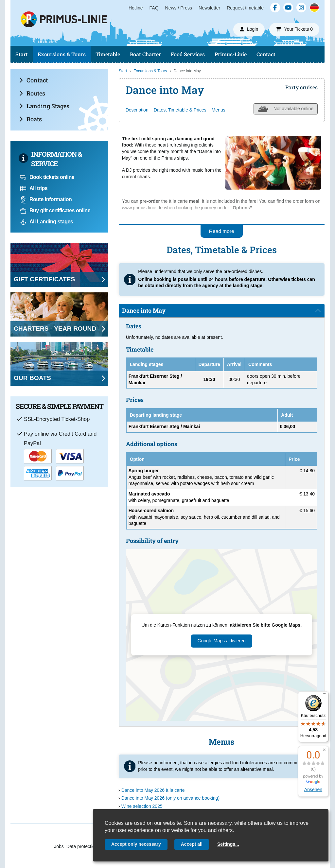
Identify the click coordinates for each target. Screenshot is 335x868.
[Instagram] (301, 8)
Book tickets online (47, 177)
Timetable (108, 54)
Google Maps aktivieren (222, 641)
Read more (222, 231)
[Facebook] (275, 8)
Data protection (82, 846)
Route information (46, 199)
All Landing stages (47, 222)
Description (137, 110)
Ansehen (313, 790)
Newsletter (209, 8)
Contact (266, 54)
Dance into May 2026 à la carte (153, 790)
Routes (32, 93)
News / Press (179, 8)
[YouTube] (288, 8)
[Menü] (325, 695)
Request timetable (245, 8)
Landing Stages (44, 106)
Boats (30, 119)
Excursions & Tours (62, 54)
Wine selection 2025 (142, 806)
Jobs (59, 846)
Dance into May (144, 310)
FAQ (154, 8)
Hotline (136, 8)
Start (22, 54)
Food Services (188, 54)
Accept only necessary (136, 844)
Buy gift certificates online (55, 210)
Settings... (228, 844)
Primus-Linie (231, 54)
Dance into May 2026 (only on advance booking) (170, 798)
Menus (219, 110)
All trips (34, 188)
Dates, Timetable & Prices (180, 110)
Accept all (192, 844)
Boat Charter (145, 54)
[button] (324, 750)
